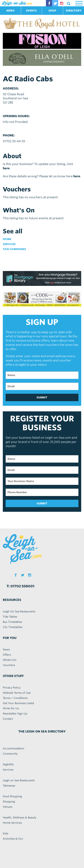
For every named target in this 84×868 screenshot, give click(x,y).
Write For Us (11, 708)
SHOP (52, 11)
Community (10, 754)
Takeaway (9, 786)
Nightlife (8, 764)
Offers (7, 655)
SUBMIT (42, 397)
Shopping (9, 802)
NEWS (10, 11)
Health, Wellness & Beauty (20, 818)
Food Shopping (12, 796)
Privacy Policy (12, 688)
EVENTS (31, 11)
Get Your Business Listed (18, 703)
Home (7, 239)
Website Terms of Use (17, 693)
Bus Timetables (12, 622)
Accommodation (14, 748)
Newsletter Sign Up (15, 714)
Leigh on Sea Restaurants (19, 780)
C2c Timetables (13, 627)
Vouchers (9, 665)
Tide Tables (10, 617)
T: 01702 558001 (20, 586)
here (6, 168)
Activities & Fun (13, 839)
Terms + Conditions (15, 698)
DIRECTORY (74, 11)
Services (9, 244)
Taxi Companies (14, 249)
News (6, 650)
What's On (10, 660)
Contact (8, 719)
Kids (6, 833)
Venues (8, 807)
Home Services (12, 823)
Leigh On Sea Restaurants (19, 611)
